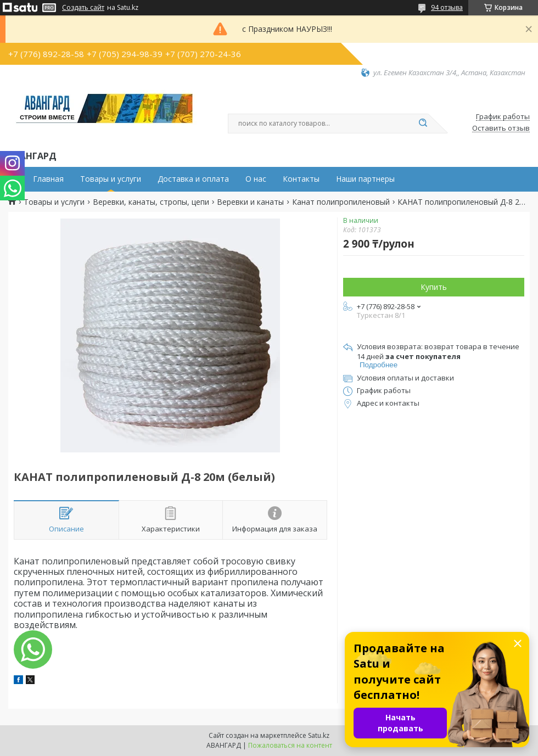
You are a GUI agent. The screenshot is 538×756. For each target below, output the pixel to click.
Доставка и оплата (193, 179)
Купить (434, 287)
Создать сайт (83, 8)
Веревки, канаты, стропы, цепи (151, 202)
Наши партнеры (365, 179)
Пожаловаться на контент (290, 745)
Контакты (301, 179)
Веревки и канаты (250, 202)
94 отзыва (447, 7)
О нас (256, 179)
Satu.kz (319, 735)
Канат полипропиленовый (341, 202)
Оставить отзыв (501, 128)
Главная (48, 179)
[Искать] (423, 124)
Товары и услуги (111, 179)
